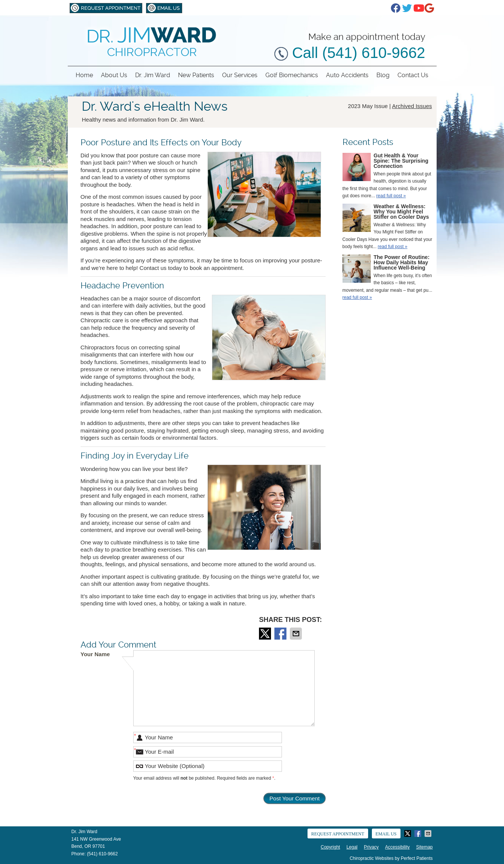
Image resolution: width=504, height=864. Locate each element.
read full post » (391, 196)
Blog (383, 75)
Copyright (330, 847)
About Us (114, 75)
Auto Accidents (347, 75)
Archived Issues (412, 106)
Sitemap (424, 847)
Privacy (371, 847)
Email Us (164, 8)
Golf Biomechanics (292, 75)
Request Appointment (106, 8)
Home (84, 75)
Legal (352, 847)
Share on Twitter (266, 634)
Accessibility (397, 847)
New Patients (196, 75)
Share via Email (297, 634)
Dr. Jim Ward (153, 75)
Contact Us (413, 75)
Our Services (240, 75)
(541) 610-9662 (102, 854)
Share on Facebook (281, 634)
